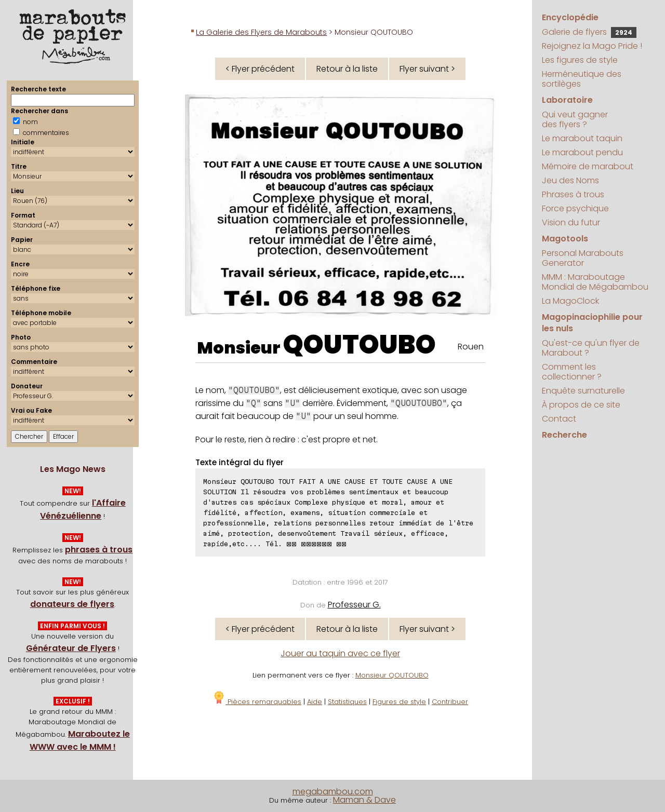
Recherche (564, 435)
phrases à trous (99, 550)
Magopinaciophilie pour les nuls (592, 323)
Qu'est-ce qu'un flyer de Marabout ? (591, 348)
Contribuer (450, 702)
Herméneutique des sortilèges (582, 79)
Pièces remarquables (257, 702)
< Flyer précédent (260, 69)
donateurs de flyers (72, 604)
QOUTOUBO (360, 345)
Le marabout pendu (582, 152)
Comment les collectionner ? (572, 372)
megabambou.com (333, 791)
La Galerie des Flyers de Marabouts (261, 32)
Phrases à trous (573, 194)
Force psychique (575, 208)
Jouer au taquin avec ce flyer (340, 653)
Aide (315, 702)
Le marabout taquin (582, 138)
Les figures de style (580, 60)
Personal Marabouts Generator (583, 258)
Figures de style (399, 702)
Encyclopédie (570, 17)
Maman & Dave (364, 800)
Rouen (471, 347)
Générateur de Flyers (71, 648)
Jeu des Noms (570, 180)
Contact (559, 419)
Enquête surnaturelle (583, 391)
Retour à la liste (347, 69)
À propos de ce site (581, 405)
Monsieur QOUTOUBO (392, 675)
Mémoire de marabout (588, 166)
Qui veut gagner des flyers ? (575, 119)
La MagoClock (570, 301)
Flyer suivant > (427, 69)
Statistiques (347, 702)
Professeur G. (354, 605)
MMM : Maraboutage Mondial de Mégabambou (595, 282)
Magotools (565, 239)
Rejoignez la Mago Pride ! (592, 46)
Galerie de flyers (589, 32)
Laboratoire (567, 100)
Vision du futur (571, 222)
